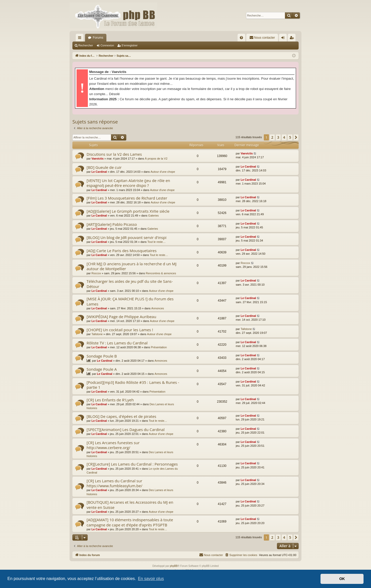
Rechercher (86, 45)
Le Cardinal (99, 172)
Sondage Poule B (102, 356)
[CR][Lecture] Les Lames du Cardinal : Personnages (132, 464)
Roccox (96, 273)
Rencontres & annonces (161, 273)
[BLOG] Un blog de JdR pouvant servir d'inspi (127, 237)
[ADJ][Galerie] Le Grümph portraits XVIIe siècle (128, 211)
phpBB (174, 566)
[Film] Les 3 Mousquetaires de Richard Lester (127, 198)
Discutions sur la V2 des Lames (114, 154)
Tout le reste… (157, 242)
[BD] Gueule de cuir (104, 167)
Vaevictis (98, 159)
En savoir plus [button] (151, 579)
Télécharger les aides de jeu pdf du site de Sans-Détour (130, 284)
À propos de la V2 (156, 159)
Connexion (107, 45)
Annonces (158, 308)
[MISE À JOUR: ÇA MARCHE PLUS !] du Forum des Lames (130, 301)
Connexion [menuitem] (284, 39)
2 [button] (272, 137)
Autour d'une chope (163, 172)
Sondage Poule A (102, 369)
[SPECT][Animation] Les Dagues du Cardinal (126, 429)
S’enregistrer (130, 45)
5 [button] (290, 137)
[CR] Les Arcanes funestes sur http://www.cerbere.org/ (113, 445)
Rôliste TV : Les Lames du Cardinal (117, 343)
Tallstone (97, 334)
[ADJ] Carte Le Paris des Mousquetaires (122, 251)
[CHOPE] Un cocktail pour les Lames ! (120, 330)
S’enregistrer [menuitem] (293, 39)
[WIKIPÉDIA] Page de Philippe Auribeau (121, 317)
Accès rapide (81, 39)
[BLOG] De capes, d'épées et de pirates (121, 416)
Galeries (153, 216)
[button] (296, 137)
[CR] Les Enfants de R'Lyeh (110, 400)
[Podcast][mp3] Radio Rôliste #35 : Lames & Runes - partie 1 (133, 385)
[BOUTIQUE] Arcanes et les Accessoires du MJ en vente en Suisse (130, 505)
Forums (98, 38)
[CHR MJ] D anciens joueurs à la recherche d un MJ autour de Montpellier (132, 266)
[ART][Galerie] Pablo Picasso (112, 224)
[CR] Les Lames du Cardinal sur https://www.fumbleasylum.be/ (114, 483)
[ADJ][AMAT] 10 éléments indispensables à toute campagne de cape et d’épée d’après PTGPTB (130, 522)
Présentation (159, 347)
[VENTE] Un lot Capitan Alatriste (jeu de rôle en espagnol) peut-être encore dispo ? (128, 183)
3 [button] (278, 137)
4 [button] (284, 137)
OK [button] (342, 579)
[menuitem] (241, 38)
